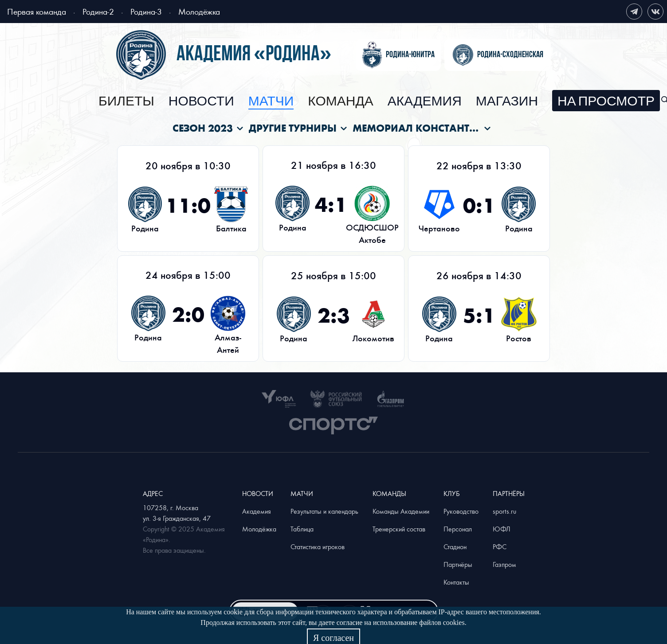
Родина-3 (146, 11)
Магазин (507, 101)
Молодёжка (199, 11)
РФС (500, 546)
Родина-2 (98, 11)
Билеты (126, 101)
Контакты (456, 582)
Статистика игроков (318, 546)
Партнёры (458, 564)
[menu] (379, 100)
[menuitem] (126, 101)
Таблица (302, 529)
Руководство (461, 511)
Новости (201, 101)
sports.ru (504, 511)
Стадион (455, 546)
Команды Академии (401, 511)
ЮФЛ (502, 529)
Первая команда (37, 11)
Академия (425, 101)
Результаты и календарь (324, 511)
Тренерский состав (399, 529)
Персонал (458, 529)
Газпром (504, 564)
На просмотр (606, 101)
